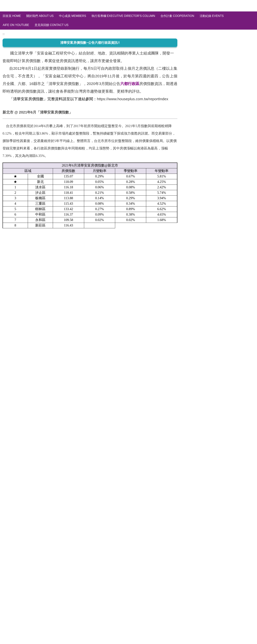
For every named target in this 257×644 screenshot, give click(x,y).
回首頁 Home (12, 16)
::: (4, 66)
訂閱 (238, 122)
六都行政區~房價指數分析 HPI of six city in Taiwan (219, 95)
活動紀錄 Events (212, 16)
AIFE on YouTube (16, 25)
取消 (249, 122)
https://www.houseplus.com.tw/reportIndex (132, 131)
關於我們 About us (40, 16)
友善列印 (11, 337)
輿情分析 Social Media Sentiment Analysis (215, 102)
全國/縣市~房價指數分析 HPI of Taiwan (212, 89)
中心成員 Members (72, 16)
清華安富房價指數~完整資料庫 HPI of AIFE (215, 82)
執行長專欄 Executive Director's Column (123, 16)
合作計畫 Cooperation (177, 16)
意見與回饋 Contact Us (52, 25)
